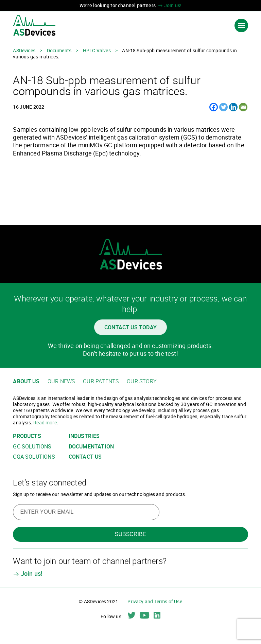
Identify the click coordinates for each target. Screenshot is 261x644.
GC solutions (32, 447)
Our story (142, 381)
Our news (61, 381)
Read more (45, 422)
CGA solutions (34, 457)
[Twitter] (223, 107)
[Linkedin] (233, 107)
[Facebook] (214, 107)
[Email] (243, 107)
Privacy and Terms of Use (155, 601)
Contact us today (130, 327)
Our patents (101, 381)
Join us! (170, 5)
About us (26, 381)
